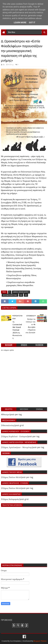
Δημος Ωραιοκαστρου (21, 292)
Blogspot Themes (40, 641)
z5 (26, 295)
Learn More (20, 23)
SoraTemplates (16, 641)
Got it (32, 23)
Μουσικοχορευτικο (10, 295)
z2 (21, 295)
